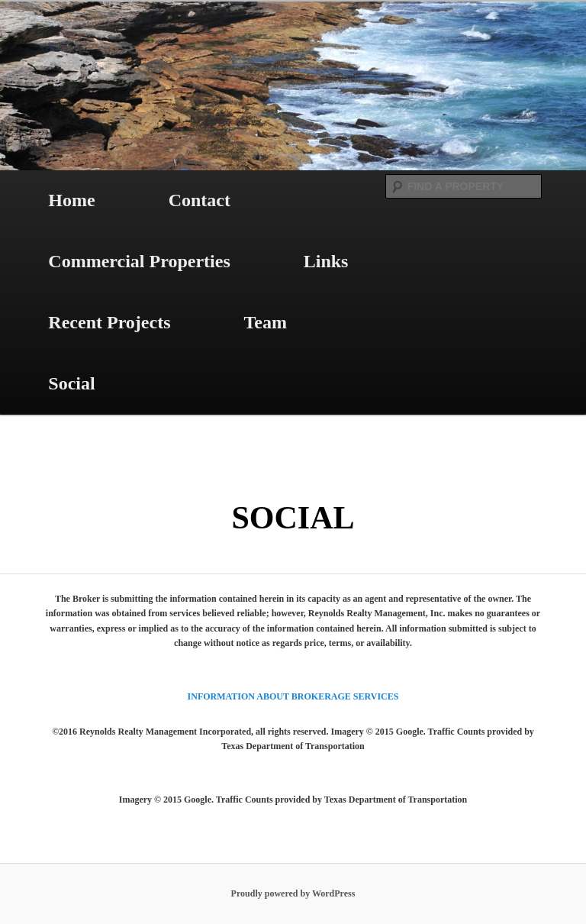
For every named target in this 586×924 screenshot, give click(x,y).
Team (266, 322)
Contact (200, 200)
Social (71, 383)
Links (326, 261)
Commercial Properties (139, 261)
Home (71, 200)
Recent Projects (109, 322)
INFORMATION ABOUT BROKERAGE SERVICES (293, 696)
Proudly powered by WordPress (293, 893)
